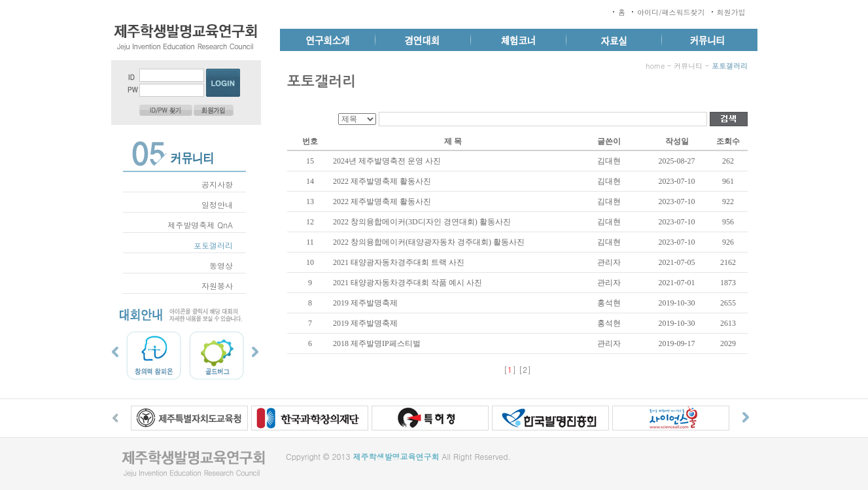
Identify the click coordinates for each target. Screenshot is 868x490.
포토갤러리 (213, 245)
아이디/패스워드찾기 (671, 12)
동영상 (221, 265)
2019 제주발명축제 (365, 303)
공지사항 (217, 184)
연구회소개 (328, 40)
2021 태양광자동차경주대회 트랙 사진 (399, 262)
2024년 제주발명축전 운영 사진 (387, 161)
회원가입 (731, 12)
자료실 (614, 40)
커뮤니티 (710, 40)
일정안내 (217, 204)
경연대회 (423, 40)
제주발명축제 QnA (200, 225)
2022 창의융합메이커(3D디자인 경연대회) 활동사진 (422, 222)
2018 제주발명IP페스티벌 (377, 343)
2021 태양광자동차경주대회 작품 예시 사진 (408, 283)
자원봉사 (217, 286)
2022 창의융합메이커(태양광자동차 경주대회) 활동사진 (429, 242)
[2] (525, 369)
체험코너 (519, 40)
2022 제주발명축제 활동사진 (382, 181)
